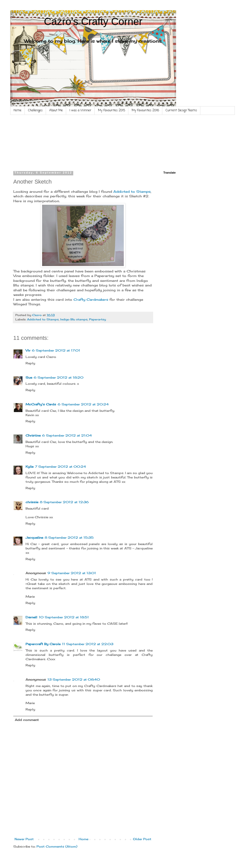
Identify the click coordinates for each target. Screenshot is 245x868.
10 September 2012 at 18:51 (64, 617)
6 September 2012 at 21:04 (67, 435)
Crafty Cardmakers (91, 299)
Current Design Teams (181, 111)
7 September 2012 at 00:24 (60, 467)
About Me (56, 111)
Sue (29, 377)
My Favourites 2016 (145, 111)
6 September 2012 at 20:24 (83, 404)
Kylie (29, 467)
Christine (33, 435)
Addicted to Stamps (131, 191)
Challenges (35, 111)
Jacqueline (34, 538)
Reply (30, 363)
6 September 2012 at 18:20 (59, 377)
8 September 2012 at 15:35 (69, 538)
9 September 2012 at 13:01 (72, 573)
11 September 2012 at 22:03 (88, 644)
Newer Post (24, 839)
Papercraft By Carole (43, 644)
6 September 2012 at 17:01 (56, 350)
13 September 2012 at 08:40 (74, 679)
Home (17, 111)
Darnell (31, 617)
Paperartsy (97, 319)
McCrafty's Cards (41, 404)
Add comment (27, 720)
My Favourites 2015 (112, 111)
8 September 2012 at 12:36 (64, 502)
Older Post (142, 839)
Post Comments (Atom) (57, 846)
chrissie (32, 502)
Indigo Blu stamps (74, 319)
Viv (28, 350)
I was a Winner (80, 111)
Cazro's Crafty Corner (93, 21)
